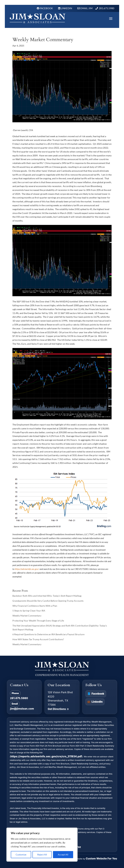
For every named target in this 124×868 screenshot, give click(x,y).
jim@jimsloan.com (22, 709)
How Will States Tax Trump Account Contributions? (38, 639)
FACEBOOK (47, 8)
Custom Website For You (101, 858)
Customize (21, 855)
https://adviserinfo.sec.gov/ (27, 569)
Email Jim (86, 8)
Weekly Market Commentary (27, 616)
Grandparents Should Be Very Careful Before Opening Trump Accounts (48, 601)
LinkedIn (95, 702)
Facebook (96, 694)
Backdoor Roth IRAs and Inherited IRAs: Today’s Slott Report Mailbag (47, 596)
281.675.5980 (107, 8)
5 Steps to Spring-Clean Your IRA (29, 611)
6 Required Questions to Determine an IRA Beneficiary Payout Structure (48, 634)
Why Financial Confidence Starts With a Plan (35, 606)
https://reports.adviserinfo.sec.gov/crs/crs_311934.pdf (46, 756)
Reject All (42, 855)
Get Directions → (58, 709)
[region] (42, 845)
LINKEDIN (67, 8)
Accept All (63, 855)
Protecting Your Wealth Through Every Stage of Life (38, 621)
